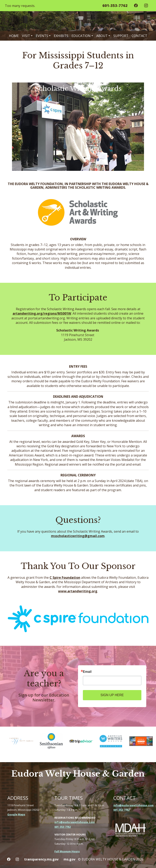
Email (87, 672)
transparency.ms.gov (41, 859)
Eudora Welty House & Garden (78, 774)
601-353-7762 (63, 827)
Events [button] (42, 36)
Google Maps (16, 814)
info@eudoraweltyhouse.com (75, 822)
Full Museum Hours (67, 851)
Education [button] (81, 36)
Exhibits (61, 36)
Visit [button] (26, 36)
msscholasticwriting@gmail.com (78, 536)
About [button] (102, 36)
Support (121, 36)
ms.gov (69, 859)
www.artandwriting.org (78, 591)
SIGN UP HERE (112, 695)
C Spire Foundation (65, 578)
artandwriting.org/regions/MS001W (42, 313)
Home (14, 36)
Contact (139, 36)
